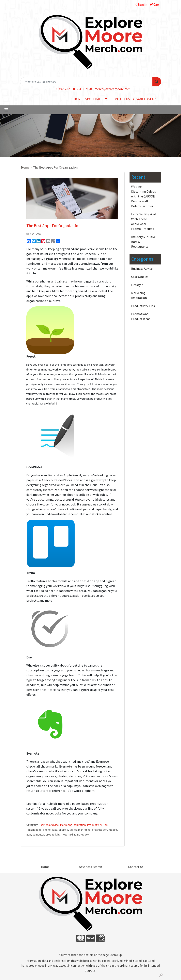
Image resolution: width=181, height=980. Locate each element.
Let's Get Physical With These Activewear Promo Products (144, 221)
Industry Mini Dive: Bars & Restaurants (144, 242)
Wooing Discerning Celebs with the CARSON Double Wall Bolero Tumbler (144, 196)
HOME (78, 99)
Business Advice (49, 825)
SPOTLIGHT (94, 99)
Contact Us (136, 867)
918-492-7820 (62, 89)
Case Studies (140, 277)
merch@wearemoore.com (112, 89)
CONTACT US (121, 99)
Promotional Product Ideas (141, 316)
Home (25, 167)
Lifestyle (137, 285)
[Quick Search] (86, 82)
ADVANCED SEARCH (146, 99)
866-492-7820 (82, 89)
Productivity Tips (97, 825)
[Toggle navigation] (6, 110)
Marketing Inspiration (73, 825)
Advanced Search (90, 867)
